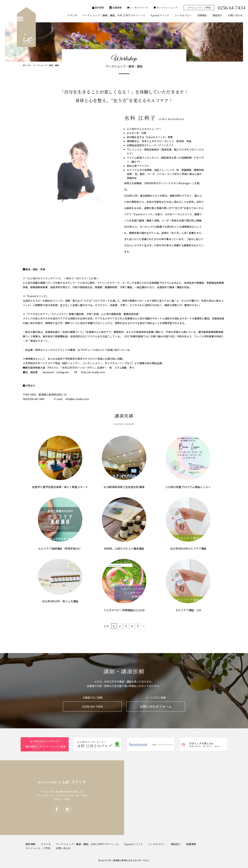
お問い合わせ (63, 848)
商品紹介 (176, 844)
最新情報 (98, 8)
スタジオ (46, 844)
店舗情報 (115, 8)
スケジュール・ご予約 (199, 8)
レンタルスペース (138, 8)
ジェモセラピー (157, 844)
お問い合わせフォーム (156, 706)
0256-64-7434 (92, 706)
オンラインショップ (165, 8)
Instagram (67, 809)
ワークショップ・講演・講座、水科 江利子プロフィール (87, 844)
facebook (57, 809)
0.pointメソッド (133, 844)
